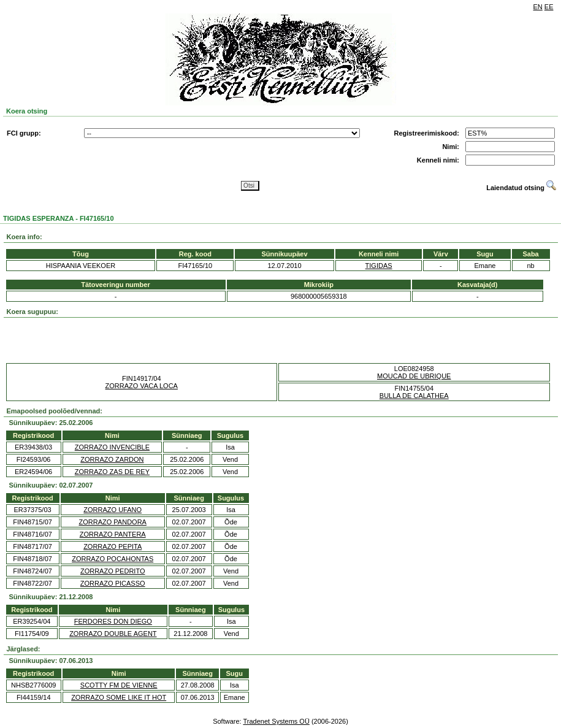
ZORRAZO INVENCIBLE (112, 447)
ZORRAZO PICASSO (113, 583)
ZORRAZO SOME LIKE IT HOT (119, 697)
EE (549, 7)
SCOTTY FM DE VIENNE (119, 685)
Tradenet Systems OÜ (276, 721)
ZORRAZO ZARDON (112, 459)
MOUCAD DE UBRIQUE (414, 376)
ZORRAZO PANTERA (113, 534)
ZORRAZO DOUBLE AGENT (113, 634)
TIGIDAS (379, 266)
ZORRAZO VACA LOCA (142, 386)
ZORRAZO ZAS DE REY (112, 472)
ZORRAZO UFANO (113, 510)
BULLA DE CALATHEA (414, 396)
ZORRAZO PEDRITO (113, 571)
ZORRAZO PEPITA (113, 546)
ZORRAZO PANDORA (113, 522)
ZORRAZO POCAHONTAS (113, 559)
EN (538, 7)
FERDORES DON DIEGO (113, 621)
